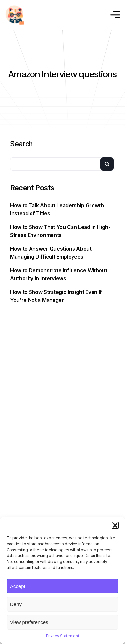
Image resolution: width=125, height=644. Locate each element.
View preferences (29, 622)
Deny (16, 604)
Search (21, 144)
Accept (18, 586)
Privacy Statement (63, 636)
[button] (115, 525)
